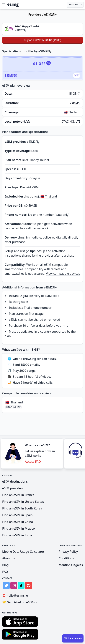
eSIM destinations (15, 482)
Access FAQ (33, 462)
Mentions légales (71, 565)
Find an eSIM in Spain (17, 515)
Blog (5, 565)
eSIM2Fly (50, 15)
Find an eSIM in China (18, 522)
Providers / (36, 15)
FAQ (5, 572)
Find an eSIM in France (18, 495)
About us (9, 558)
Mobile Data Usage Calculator (23, 552)
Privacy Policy (68, 552)
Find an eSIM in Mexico (18, 528)
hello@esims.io (16, 596)
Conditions (66, 558)
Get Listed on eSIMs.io (20, 602)
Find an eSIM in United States (23, 502)
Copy (77, 75)
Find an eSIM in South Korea (22, 508)
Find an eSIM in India (17, 535)
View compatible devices (63, 274)
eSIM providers (13, 488)
